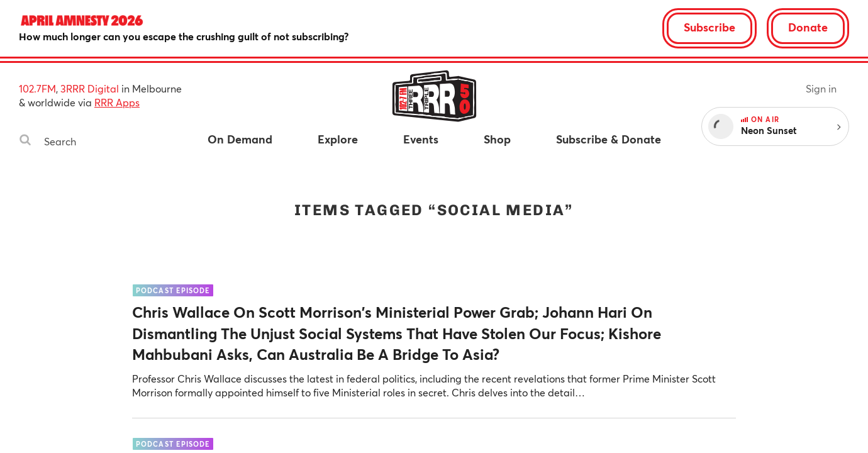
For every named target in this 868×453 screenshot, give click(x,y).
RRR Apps (117, 102)
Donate (808, 27)
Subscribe (709, 27)
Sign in (821, 88)
